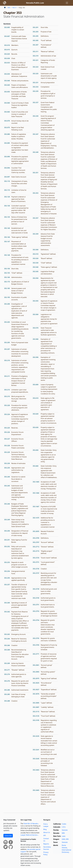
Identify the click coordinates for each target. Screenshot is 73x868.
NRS (9, 8)
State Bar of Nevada (31, 824)
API (45, 835)
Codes (64, 824)
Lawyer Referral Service (29, 835)
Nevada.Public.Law (35, 3)
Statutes (65, 830)
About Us (47, 832)
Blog (45, 829)
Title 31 (14, 8)
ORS (67, 839)
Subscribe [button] (8, 836)
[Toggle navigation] (67, 3)
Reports (46, 844)
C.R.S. (64, 827)
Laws (64, 836)
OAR (63, 839)
